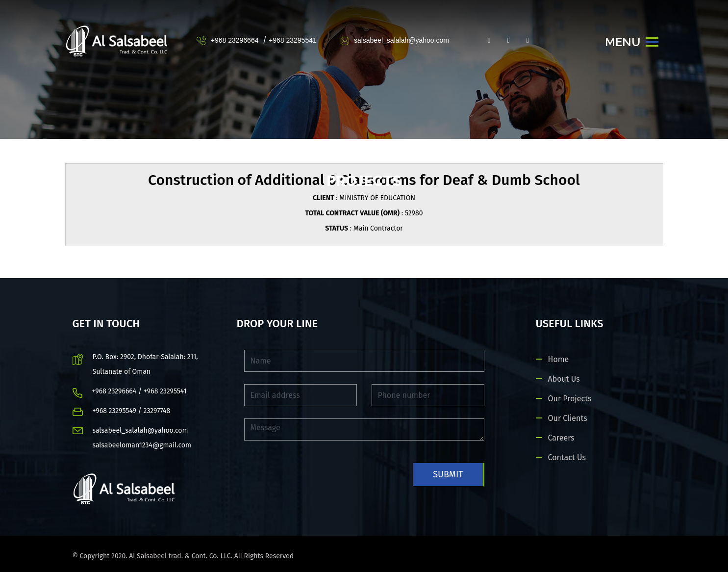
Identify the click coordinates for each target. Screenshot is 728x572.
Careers (561, 438)
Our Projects (570, 399)
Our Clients (568, 418)
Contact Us (567, 457)
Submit (448, 474)
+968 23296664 (235, 40)
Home (559, 359)
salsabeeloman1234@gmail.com (142, 445)
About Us (564, 379)
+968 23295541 (293, 40)
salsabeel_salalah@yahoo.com (395, 40)
